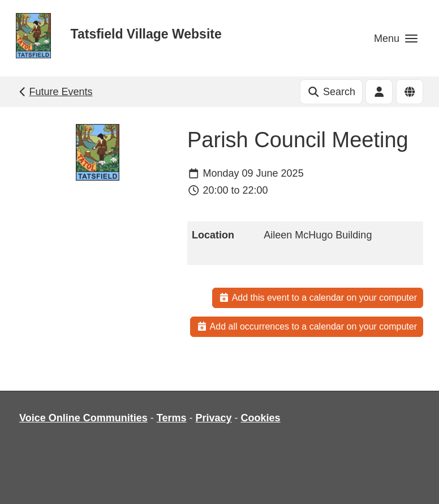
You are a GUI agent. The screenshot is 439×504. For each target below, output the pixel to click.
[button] (396, 38)
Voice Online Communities (83, 418)
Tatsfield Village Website (146, 34)
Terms (172, 418)
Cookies (261, 418)
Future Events (55, 92)
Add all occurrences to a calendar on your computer (307, 326)
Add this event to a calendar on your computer (318, 298)
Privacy (213, 418)
